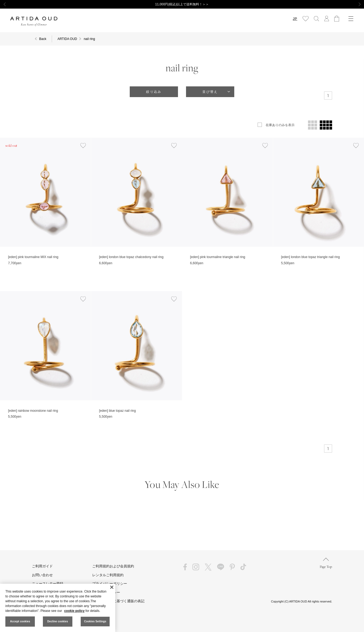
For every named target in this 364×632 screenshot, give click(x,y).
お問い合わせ (42, 575)
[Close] (112, 587)
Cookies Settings (95, 621)
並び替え (210, 92)
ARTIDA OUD (67, 39)
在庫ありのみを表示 (280, 125)
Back (43, 39)
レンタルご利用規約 (108, 575)
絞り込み (154, 92)
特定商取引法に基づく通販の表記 (118, 601)
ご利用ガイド (42, 566)
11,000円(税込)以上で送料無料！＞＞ (182, 4)
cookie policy (74, 611)
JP (295, 19)
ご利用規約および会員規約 (113, 566)
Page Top (326, 563)
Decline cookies (57, 621)
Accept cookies (20, 621)
